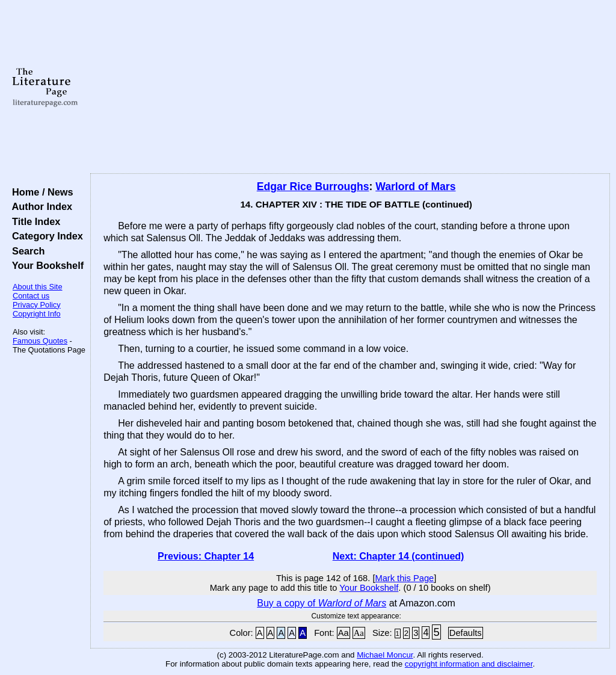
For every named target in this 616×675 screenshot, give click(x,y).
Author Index (39, 206)
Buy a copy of (322, 603)
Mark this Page (404, 578)
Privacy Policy (37, 305)
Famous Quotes (40, 341)
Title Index (33, 221)
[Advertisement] (350, 87)
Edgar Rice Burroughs (313, 186)
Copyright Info (37, 314)
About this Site (38, 287)
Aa (343, 633)
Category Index (45, 236)
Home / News (40, 192)
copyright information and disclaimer (469, 664)
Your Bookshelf (45, 265)
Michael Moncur (385, 655)
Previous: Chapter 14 (206, 556)
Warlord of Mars (415, 186)
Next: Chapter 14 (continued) (399, 556)
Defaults (466, 633)
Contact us (31, 296)
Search (26, 251)
